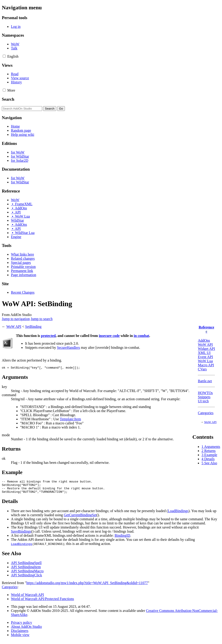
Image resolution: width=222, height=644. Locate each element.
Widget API (206, 349)
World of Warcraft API (27, 598)
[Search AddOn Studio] (22, 109)
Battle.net (205, 381)
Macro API (206, 365)
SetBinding (33, 327)
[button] (4, 56)
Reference (207, 327)
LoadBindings (178, 514)
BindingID (122, 539)
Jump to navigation (16, 319)
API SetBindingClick (26, 579)
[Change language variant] (13, 56)
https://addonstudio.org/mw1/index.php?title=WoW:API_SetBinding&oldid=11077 (87, 586)
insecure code (109, 336)
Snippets (204, 397)
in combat (141, 336)
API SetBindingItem (26, 570)
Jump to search (42, 319)
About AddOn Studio (26, 630)
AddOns (204, 340)
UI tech (203, 401)
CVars (202, 369)
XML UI (204, 353)
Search (8, 99)
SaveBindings (21, 535)
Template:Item (70, 420)
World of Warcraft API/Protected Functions (42, 602)
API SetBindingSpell (26, 566)
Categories (206, 413)
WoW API (205, 345)
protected (48, 336)
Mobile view (20, 638)
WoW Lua (205, 361)
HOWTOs (205, 393)
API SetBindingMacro (27, 574)
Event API (205, 357)
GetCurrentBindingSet (80, 518)
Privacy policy (22, 626)
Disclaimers (20, 634)
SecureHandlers (68, 348)
